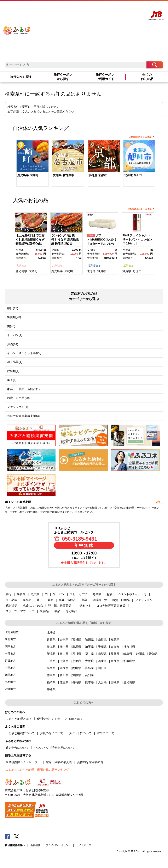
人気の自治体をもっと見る (140, 137)
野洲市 (137, 271)
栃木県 (64, 647)
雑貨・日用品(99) (18, 398)
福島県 (115, 639)
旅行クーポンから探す (63, 77)
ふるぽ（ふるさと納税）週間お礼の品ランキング (37, 770)
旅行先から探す (21, 77)
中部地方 (10, 653)
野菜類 (97, 594)
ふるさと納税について (20, 733)
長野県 (115, 654)
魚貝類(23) (14, 317)
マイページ (121, 8)
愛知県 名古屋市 (63, 175)
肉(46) (11, 326)
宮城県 (77, 639)
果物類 (21, 594)
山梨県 (102, 654)
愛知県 (153, 654)
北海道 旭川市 (133, 175)
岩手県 (64, 639)
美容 (84, 600)
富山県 (64, 654)
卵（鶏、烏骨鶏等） (61, 606)
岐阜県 (128, 654)
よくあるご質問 (106, 8)
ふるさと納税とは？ (19, 719)
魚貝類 (35, 594)
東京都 (115, 647)
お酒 (109, 594)
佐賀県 (64, 682)
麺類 (51, 600)
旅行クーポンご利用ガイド (105, 77)
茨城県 (51, 647)
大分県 (102, 682)
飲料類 (27, 600)
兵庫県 (102, 661)
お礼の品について (52, 733)
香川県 (64, 675)
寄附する (133, 8)
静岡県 (140, 654)
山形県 (102, 639)
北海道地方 (94, 266)
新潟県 (51, 654)
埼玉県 (89, 647)
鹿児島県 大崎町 (28, 175)
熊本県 (89, 682)
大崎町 (33, 271)
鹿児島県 (21, 271)
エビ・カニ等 (79, 594)
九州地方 (22, 266)
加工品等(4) (15, 362)
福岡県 (51, 682)
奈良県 (115, 661)
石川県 (77, 654)
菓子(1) (12, 380)
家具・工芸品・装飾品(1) (23, 389)
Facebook (7, 837)
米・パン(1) (15, 335)
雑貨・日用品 (121, 600)
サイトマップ (84, 845)
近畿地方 (128, 266)
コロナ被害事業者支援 (111, 606)
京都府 (77, 661)
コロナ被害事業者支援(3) (23, 416)
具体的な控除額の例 (90, 762)
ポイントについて (80, 733)
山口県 (102, 668)
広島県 (89, 668)
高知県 (89, 675)
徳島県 (51, 675)
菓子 (39, 600)
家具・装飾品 (67, 600)
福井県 (89, 654)
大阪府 (89, 661)
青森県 (51, 639)
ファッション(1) (18, 407)
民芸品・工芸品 (50, 611)
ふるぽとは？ (74, 719)
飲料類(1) (13, 371)
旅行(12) (13, 308)
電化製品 (71, 611)
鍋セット (85, 606)
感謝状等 (11, 606)
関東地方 (10, 646)
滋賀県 (127, 271)
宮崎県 (115, 682)
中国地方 (10, 668)
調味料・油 (100, 600)
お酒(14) (13, 344)
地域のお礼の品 (33, 606)
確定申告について (17, 748)
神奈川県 (129, 647)
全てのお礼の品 (147, 77)
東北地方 (10, 639)
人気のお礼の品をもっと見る (140, 209)
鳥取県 (51, 668)
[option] (31, 164)
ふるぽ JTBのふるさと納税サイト (17, 28)
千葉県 (102, 647)
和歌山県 (129, 661)
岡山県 (77, 668)
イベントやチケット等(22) (24, 353)
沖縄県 (51, 689)
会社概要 (35, 845)
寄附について (106, 733)
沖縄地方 (10, 689)
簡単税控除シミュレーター (23, 762)
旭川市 (102, 271)
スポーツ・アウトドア (20, 611)
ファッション (144, 600)
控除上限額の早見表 (59, 762)
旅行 (8, 594)
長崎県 (77, 682)
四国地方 (10, 675)
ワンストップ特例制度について (54, 748)
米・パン (59, 594)
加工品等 (11, 600)
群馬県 (77, 647)
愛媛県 (77, 675)
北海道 (91, 271)
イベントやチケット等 (132, 594)
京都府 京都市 (98, 175)
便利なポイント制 (49, 719)
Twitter (17, 837)
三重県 (51, 661)
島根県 (64, 668)
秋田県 (89, 639)
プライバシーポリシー (58, 845)
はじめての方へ (89, 8)
